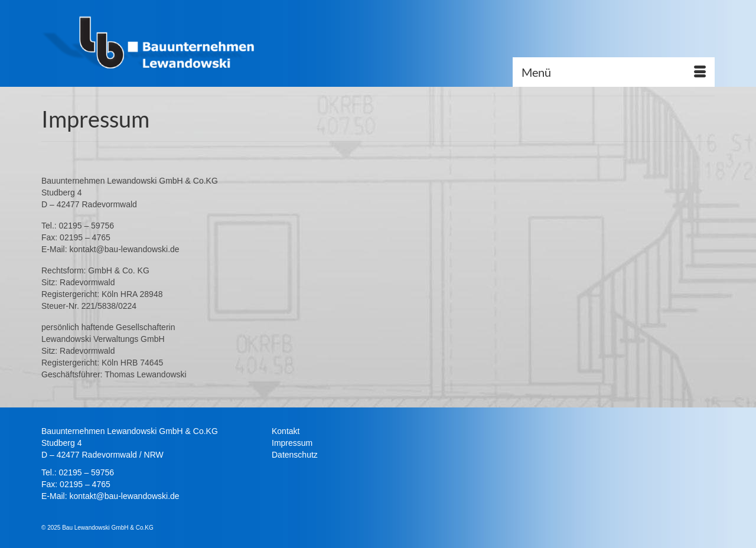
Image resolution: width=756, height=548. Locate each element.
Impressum (292, 443)
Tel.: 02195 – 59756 (78, 472)
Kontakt (286, 431)
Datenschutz (295, 455)
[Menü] (614, 72)
